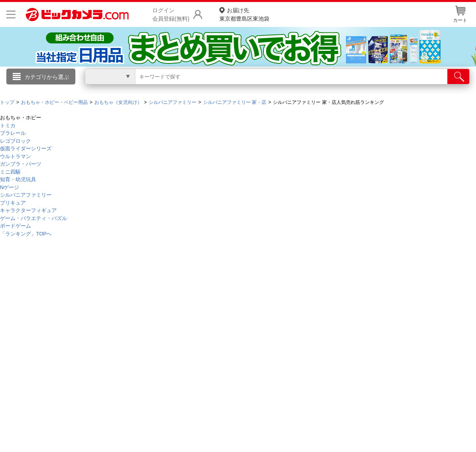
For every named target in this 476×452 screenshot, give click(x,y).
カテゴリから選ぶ (47, 77)
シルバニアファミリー (26, 195)
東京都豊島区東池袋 (244, 14)
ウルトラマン (15, 156)
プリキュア (13, 203)
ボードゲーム (15, 226)
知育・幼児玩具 (18, 179)
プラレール (13, 133)
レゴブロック (15, 141)
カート (460, 14)
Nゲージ (10, 187)
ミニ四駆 (10, 172)
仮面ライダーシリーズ (26, 148)
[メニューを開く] (11, 14)
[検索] (458, 77)
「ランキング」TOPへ (26, 234)
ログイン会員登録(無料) (171, 14)
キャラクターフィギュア (28, 210)
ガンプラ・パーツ (21, 164)
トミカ (8, 125)
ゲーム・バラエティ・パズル (34, 218)
